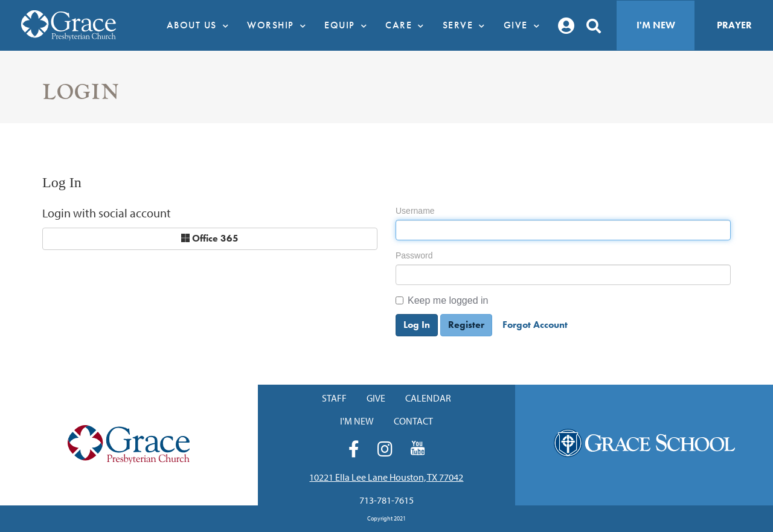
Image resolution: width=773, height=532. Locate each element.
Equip (349, 25)
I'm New (656, 25)
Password (414, 255)
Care (408, 25)
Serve (467, 25)
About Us (201, 25)
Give (525, 25)
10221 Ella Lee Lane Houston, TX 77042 (386, 477)
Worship (280, 25)
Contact (413, 421)
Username (415, 211)
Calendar (428, 398)
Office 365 (210, 238)
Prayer (734, 25)
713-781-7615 (386, 500)
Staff (334, 398)
